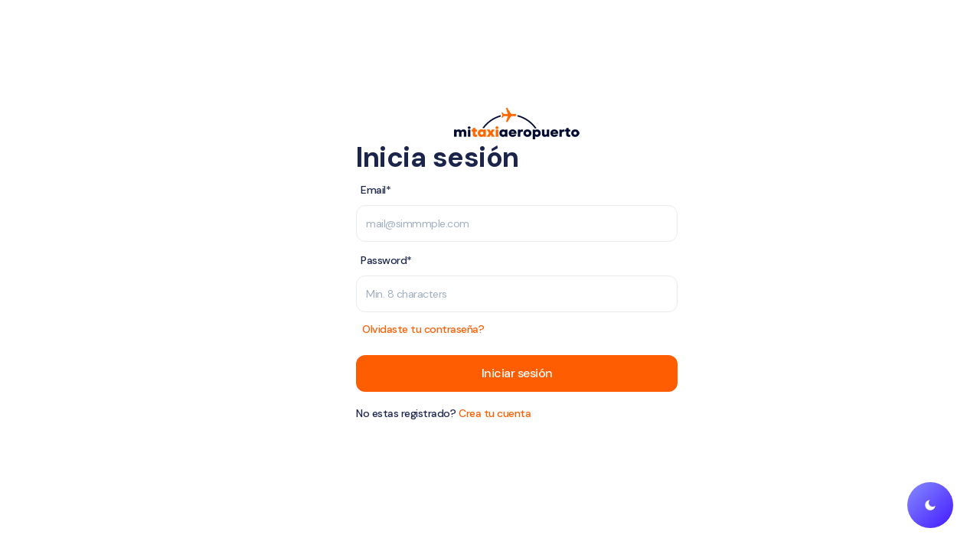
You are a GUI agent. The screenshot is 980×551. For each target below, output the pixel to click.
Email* (376, 190)
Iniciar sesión (517, 373)
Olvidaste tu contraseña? (423, 329)
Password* (386, 260)
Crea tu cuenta (495, 413)
